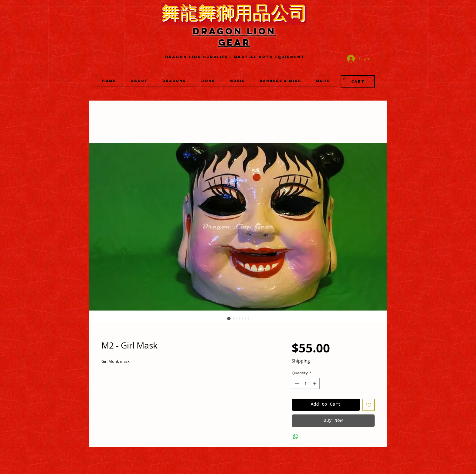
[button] (208, 81)
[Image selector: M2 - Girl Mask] (229, 318)
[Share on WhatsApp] (296, 437)
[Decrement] (296, 383)
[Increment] (315, 383)
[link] (344, 78)
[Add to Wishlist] (369, 405)
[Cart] (358, 81)
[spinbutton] (306, 383)
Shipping (301, 361)
